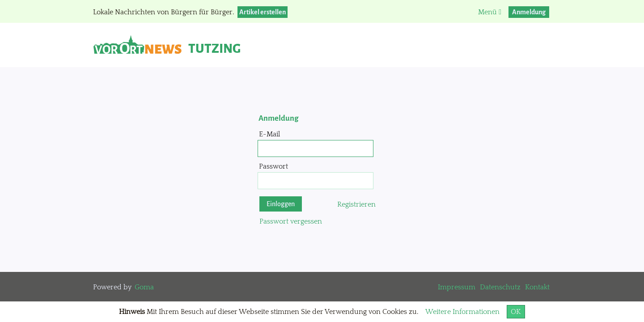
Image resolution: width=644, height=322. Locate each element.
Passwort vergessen (291, 221)
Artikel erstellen (263, 12)
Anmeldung (529, 12)
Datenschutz (500, 287)
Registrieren (356, 204)
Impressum (457, 287)
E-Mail (269, 134)
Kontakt (537, 287)
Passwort (273, 166)
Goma (144, 287)
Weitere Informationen (462, 312)
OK (516, 312)
